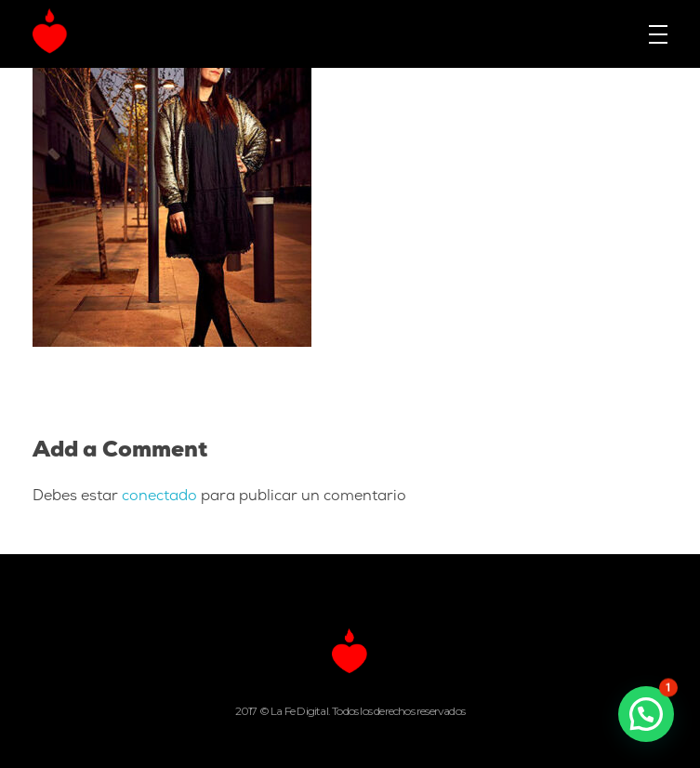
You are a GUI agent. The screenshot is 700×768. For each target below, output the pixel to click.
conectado (159, 497)
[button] (646, 714)
